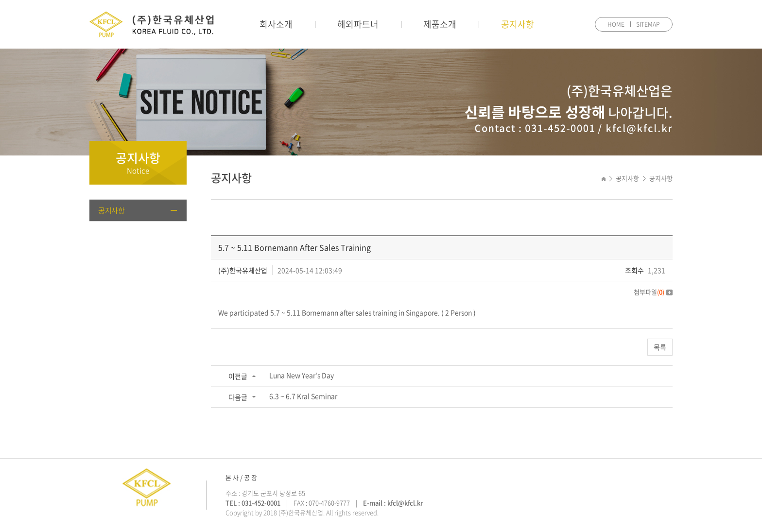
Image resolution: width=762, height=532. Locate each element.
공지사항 (518, 24)
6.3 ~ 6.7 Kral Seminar (303, 396)
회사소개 (276, 24)
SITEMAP (648, 24)
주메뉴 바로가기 (0, 0)
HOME (616, 24)
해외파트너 (358, 24)
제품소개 (440, 24)
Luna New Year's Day (302, 375)
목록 (660, 347)
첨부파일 (653, 292)
